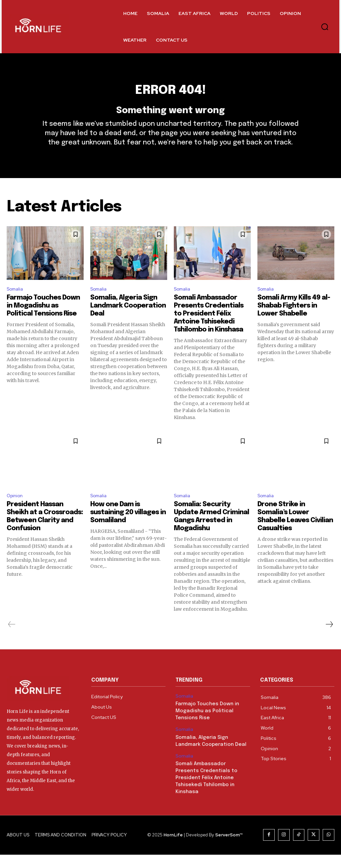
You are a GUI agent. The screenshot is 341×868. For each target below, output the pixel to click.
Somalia (16, 302)
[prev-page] (12, 639)
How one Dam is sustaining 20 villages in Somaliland (128, 527)
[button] (325, 27)
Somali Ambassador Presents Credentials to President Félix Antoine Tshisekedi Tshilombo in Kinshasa (209, 327)
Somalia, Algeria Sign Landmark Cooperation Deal (128, 319)
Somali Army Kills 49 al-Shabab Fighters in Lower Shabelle (294, 319)
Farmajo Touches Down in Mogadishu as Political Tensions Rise (43, 319)
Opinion (16, 510)
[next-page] (329, 639)
